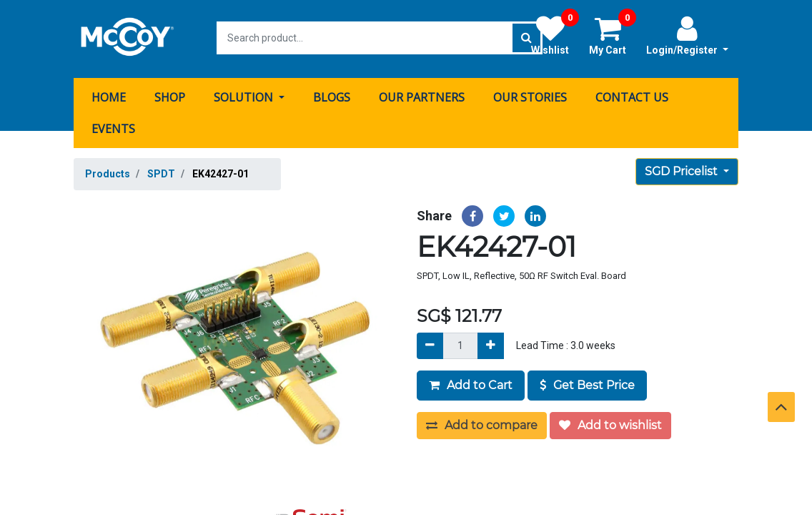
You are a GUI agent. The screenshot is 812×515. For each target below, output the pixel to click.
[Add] (491, 344)
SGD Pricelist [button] (683, 169)
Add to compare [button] (482, 423)
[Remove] (430, 344)
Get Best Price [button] (587, 383)
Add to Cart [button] (471, 383)
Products (108, 172)
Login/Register (687, 35)
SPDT (161, 172)
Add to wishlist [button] (610, 423)
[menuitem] (109, 95)
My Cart (613, 35)
